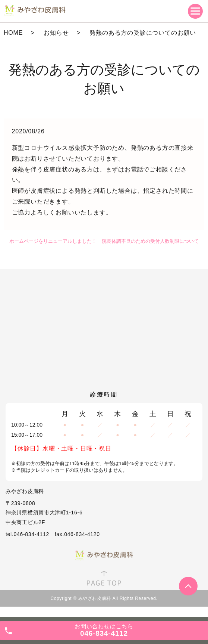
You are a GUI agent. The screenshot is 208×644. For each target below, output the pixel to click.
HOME (13, 33)
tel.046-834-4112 (27, 534)
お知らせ (56, 33)
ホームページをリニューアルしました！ (53, 241)
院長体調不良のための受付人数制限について (150, 241)
